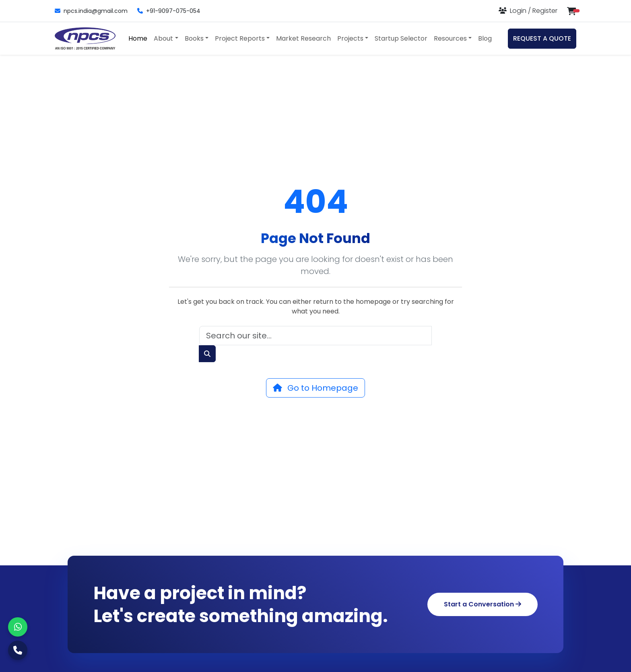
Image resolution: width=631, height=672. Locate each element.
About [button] (163, 38)
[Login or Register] (528, 11)
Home (138, 38)
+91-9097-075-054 (169, 11)
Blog (485, 38)
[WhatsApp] (18, 627)
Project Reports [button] (240, 38)
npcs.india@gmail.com (91, 11)
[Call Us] (18, 650)
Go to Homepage (315, 388)
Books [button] (194, 38)
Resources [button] (450, 38)
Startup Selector (401, 38)
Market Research (303, 38)
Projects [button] (350, 38)
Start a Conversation (483, 604)
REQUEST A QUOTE (542, 38)
